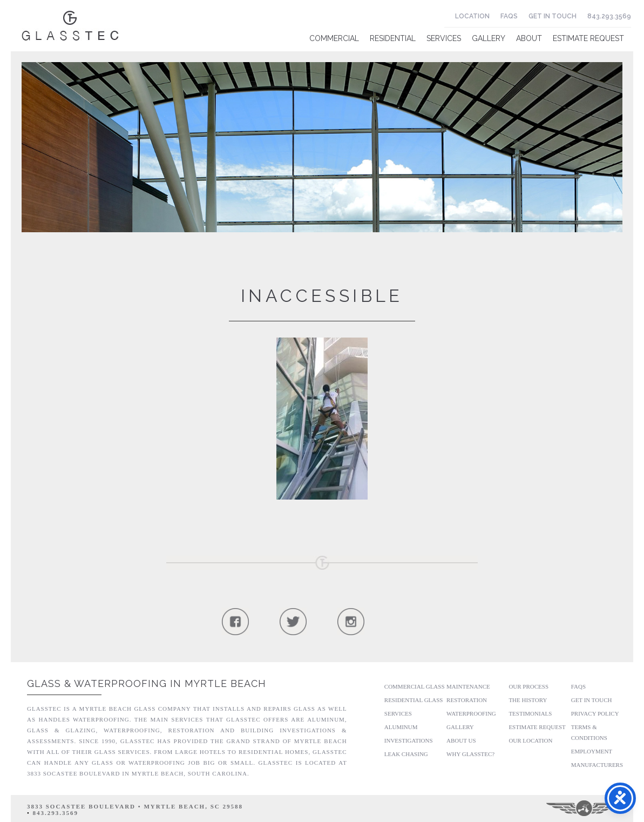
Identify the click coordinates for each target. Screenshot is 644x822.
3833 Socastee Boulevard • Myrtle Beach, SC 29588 (135, 806)
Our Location (530, 740)
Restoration (467, 700)
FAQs (509, 16)
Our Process (528, 686)
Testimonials (530, 713)
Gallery (489, 38)
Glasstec (70, 26)
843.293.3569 (609, 16)
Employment (592, 751)
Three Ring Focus (585, 808)
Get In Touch (553, 16)
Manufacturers (597, 765)
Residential (393, 38)
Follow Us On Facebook (235, 621)
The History (528, 700)
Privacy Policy (595, 713)
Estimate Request (588, 38)
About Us (461, 740)
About (529, 38)
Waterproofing (471, 713)
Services (444, 38)
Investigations (409, 740)
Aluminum (401, 727)
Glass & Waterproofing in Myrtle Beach (147, 683)
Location (472, 16)
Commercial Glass (415, 686)
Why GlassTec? (470, 754)
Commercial (334, 38)
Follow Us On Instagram (351, 621)
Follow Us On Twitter (293, 621)
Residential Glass (414, 700)
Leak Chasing (406, 754)
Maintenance (468, 686)
